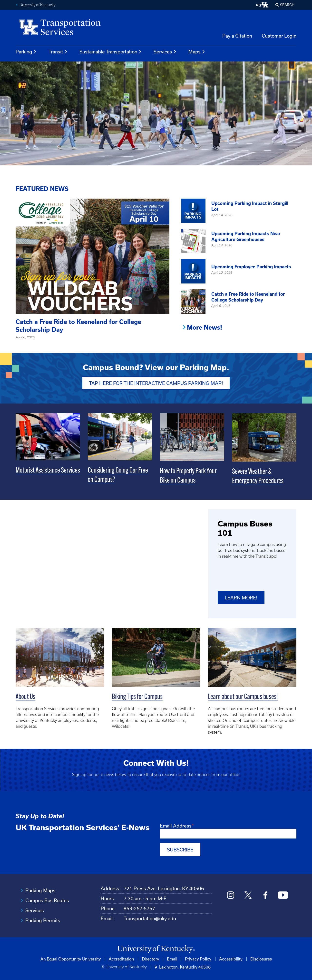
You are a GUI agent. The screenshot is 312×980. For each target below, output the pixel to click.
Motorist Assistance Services (48, 470)
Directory (151, 958)
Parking (26, 52)
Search (287, 5)
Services (165, 52)
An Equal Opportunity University (71, 958)
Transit (58, 52)
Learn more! (241, 597)
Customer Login (279, 36)
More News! (205, 327)
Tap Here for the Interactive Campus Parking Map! (156, 383)
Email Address (176, 825)
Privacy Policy (198, 958)
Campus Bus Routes (47, 899)
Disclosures (261, 958)
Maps (197, 52)
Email (172, 958)
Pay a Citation (237, 36)
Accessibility (231, 958)
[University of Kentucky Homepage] (156, 948)
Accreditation (121, 958)
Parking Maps (40, 889)
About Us (25, 696)
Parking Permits (43, 919)
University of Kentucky (37, 5)
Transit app (266, 556)
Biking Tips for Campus (137, 697)
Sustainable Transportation (111, 52)
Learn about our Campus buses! (243, 697)
